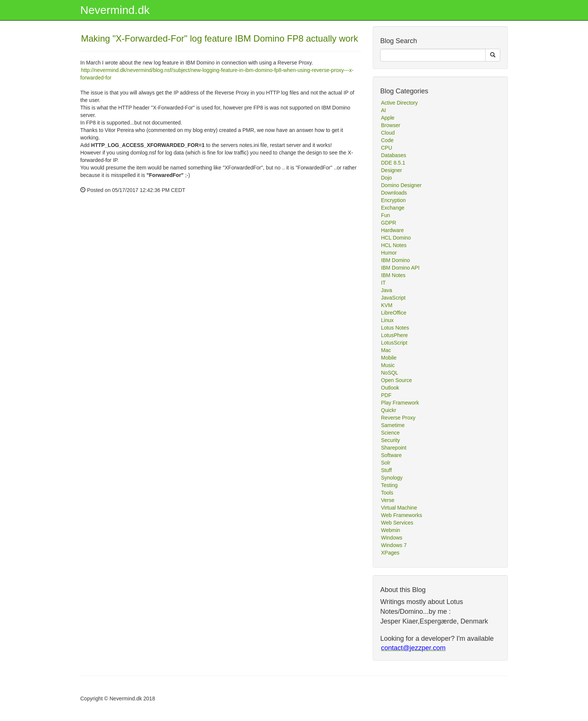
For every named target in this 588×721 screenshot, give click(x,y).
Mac (386, 350)
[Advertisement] (136, 273)
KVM (387, 305)
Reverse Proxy (398, 418)
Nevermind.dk (115, 10)
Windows (392, 538)
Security (391, 440)
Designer (391, 170)
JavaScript (393, 298)
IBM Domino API (400, 268)
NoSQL (390, 373)
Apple (388, 118)
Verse (388, 500)
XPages (390, 553)
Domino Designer (401, 185)
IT (383, 283)
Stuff (386, 470)
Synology (392, 478)
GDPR (388, 223)
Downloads (394, 193)
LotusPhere (394, 335)
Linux (387, 320)
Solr (386, 463)
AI (383, 110)
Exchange (393, 208)
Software (391, 455)
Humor (389, 253)
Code (387, 140)
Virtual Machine (399, 508)
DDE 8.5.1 (393, 163)
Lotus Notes (395, 328)
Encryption (393, 200)
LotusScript (394, 343)
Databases (394, 155)
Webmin (391, 530)
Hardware (392, 230)
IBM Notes (393, 275)
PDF (386, 395)
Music (388, 365)
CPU (387, 148)
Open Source (397, 380)
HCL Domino (396, 238)
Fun (385, 215)
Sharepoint (394, 448)
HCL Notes (394, 245)
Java (387, 290)
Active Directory (399, 103)
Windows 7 (394, 545)
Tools (387, 493)
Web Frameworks (401, 515)
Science (390, 433)
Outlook (390, 388)
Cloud (388, 133)
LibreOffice (394, 313)
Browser (391, 125)
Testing (389, 485)
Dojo (386, 178)
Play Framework (400, 403)
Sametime (393, 425)
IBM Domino (395, 260)
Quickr (388, 410)
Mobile (389, 358)
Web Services (397, 523)
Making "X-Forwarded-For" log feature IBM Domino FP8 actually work (220, 38)
